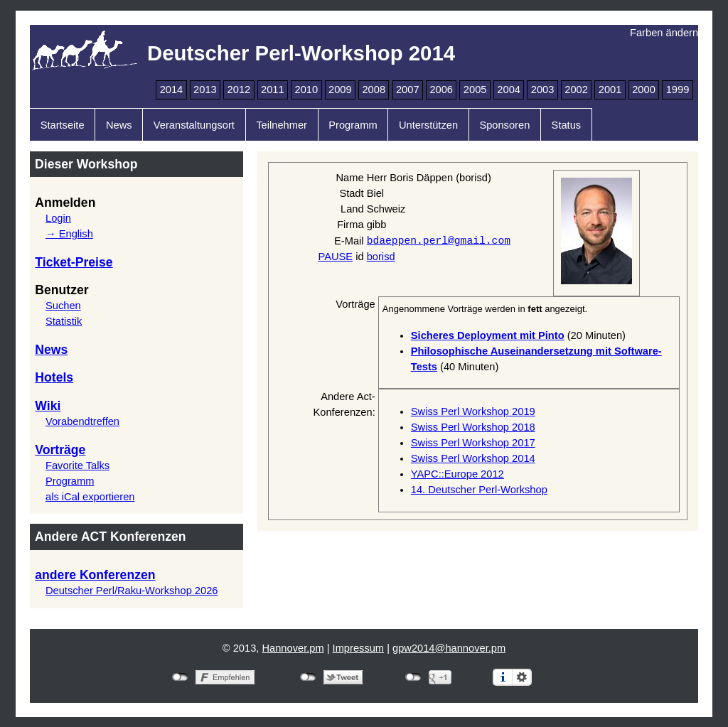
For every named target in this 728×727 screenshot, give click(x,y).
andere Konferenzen (95, 575)
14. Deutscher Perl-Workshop (479, 490)
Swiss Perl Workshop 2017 (473, 443)
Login (58, 218)
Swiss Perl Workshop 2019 (473, 411)
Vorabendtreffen (82, 421)
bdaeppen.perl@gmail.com (439, 240)
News (119, 125)
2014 (172, 90)
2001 (610, 90)
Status (567, 125)
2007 (408, 90)
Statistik (64, 321)
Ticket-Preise (74, 262)
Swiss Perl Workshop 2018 (473, 427)
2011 (273, 90)
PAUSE (336, 257)
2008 (374, 90)
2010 (307, 90)
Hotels (54, 377)
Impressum (358, 648)
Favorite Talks (77, 465)
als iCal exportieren (90, 497)
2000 (644, 90)
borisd (381, 257)
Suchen (63, 306)
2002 (576, 90)
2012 (239, 90)
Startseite (63, 125)
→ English (69, 234)
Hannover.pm (293, 648)
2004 (509, 90)
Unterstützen (428, 125)
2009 (340, 90)
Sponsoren (504, 125)
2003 (543, 90)
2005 (475, 90)
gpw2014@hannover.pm (449, 648)
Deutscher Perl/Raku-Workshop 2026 (132, 591)
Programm (353, 125)
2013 (205, 90)
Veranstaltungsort (194, 125)
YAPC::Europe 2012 (457, 474)
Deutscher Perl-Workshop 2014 (301, 53)
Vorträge (60, 450)
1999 (678, 90)
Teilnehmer (282, 125)
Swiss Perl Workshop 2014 (473, 458)
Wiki (48, 406)
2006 (441, 90)
